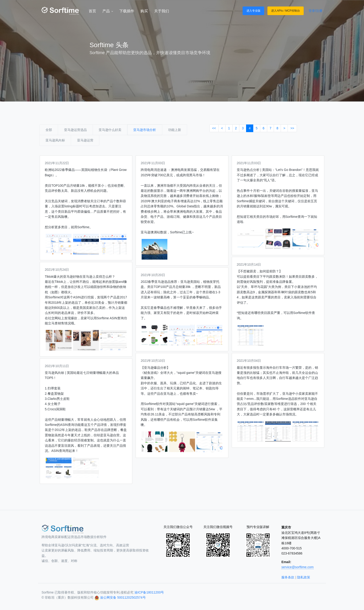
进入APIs (277, 11)
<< (214, 128)
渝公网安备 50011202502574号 (123, 597)
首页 (92, 11)
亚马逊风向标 (55, 140)
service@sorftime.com (297, 567)
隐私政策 (304, 577)
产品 (108, 11)
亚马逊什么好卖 (110, 130)
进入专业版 (253, 11)
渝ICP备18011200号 (149, 592)
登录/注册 (315, 11)
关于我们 (162, 11)
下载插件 (127, 11)
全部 (49, 130)
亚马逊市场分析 (145, 130)
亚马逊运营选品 (75, 130)
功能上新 (175, 130)
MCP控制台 (292, 11)
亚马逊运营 (85, 140)
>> (292, 128)
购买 (144, 11)
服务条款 (288, 577)
